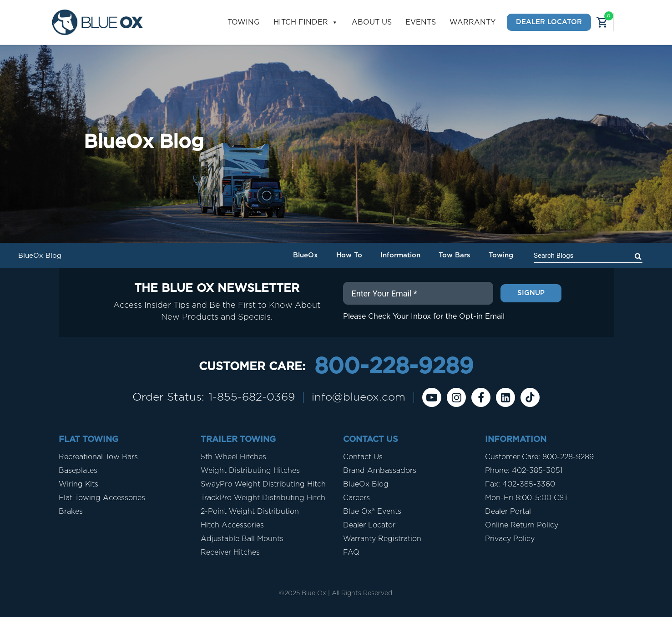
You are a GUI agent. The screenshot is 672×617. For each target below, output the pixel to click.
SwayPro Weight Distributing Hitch (263, 484)
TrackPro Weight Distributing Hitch (263, 498)
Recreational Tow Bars (98, 457)
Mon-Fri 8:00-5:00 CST (527, 498)
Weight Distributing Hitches (250, 471)
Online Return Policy (522, 525)
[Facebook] (481, 397)
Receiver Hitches (230, 552)
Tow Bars (455, 255)
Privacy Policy (510, 539)
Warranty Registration (382, 539)
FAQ (351, 552)
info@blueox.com (359, 397)
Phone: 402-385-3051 (524, 471)
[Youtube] (432, 397)
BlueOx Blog (366, 484)
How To (349, 255)
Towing (244, 22)
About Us (372, 22)
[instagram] (456, 397)
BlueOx (306, 255)
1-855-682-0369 (252, 397)
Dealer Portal (508, 512)
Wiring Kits (78, 484)
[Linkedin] (505, 397)
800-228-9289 (394, 367)
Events (421, 22)
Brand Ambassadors (380, 471)
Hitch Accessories (232, 525)
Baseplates (78, 471)
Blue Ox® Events (372, 512)
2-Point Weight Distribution (250, 512)
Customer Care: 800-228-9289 (539, 457)
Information (400, 255)
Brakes (71, 512)
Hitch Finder (306, 23)
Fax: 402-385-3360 (520, 484)
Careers (356, 498)
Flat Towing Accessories (102, 498)
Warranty (472, 22)
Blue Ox (314, 593)
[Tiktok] (530, 397)
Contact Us (363, 457)
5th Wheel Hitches (233, 457)
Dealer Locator (549, 22)
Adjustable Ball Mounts (242, 539)
